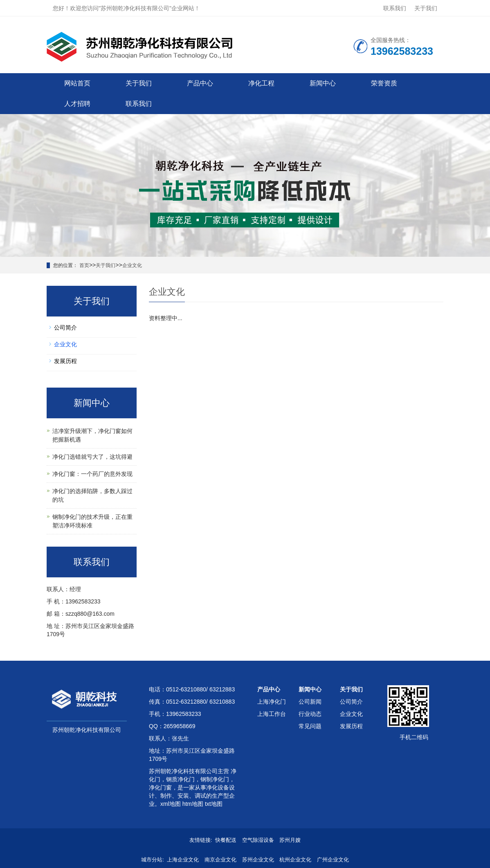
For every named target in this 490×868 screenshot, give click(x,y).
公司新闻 (310, 702)
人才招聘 (77, 104)
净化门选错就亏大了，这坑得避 (92, 457)
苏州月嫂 (290, 840)
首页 (84, 265)
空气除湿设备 (258, 840)
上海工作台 (272, 714)
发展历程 (65, 361)
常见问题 (310, 726)
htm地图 (193, 804)
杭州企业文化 (295, 860)
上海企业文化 (183, 860)
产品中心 (200, 83)
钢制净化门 (215, 779)
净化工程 (261, 83)
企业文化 (132, 265)
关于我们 (426, 8)
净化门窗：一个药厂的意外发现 (92, 474)
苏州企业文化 (258, 860)
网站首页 (77, 83)
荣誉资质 (384, 83)
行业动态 (310, 714)
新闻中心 (323, 83)
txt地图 (214, 804)
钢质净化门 (180, 779)
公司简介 (65, 327)
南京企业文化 (220, 860)
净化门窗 (160, 787)
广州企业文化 (333, 860)
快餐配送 (226, 840)
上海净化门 (272, 702)
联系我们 (395, 8)
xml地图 (171, 804)
